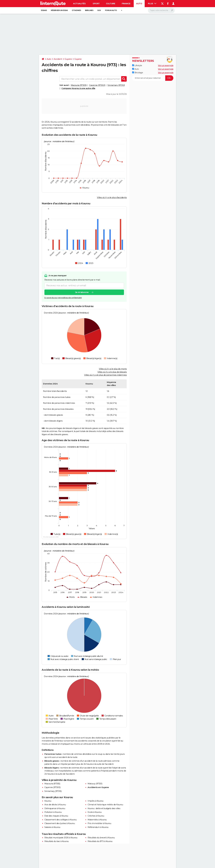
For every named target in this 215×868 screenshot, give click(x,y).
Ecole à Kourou (95, 812)
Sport (96, 4)
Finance (126, 4)
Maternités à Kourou (97, 820)
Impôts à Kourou (96, 801)
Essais (44, 10)
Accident (58, 59)
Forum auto (111, 10)
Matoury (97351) (95, 784)
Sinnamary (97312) (116, 85)
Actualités (79, 4)
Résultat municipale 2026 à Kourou (61, 838)
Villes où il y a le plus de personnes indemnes (105, 375)
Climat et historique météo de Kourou (105, 805)
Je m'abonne (82, 292)
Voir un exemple (166, 65)
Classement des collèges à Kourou (60, 820)
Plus (152, 4)
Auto (139, 4)
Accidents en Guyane (98, 787)
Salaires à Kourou (52, 827)
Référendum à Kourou (98, 827)
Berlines (89, 10)
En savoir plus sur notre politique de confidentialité (63, 298)
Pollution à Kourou (53, 812)
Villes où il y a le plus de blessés (112, 372)
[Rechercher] (161, 10)
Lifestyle (137, 65)
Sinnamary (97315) (53, 791)
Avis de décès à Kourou (55, 805)
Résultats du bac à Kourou (57, 841)
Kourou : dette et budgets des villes (104, 808)
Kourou (48, 801)
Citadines (76, 10)
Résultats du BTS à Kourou (100, 841)
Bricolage (138, 73)
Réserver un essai (59, 10)
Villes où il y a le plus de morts (113, 369)
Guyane (68, 59)
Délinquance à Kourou (55, 808)
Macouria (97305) (79, 85)
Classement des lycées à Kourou (60, 823)
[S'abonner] (153, 78)
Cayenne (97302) (97, 85)
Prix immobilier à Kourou (99, 823)
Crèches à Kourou (96, 816)
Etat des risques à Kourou (56, 816)
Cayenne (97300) (52, 787)
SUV (99, 10)
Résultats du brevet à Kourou (101, 838)
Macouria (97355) (52, 784)
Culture (111, 4)
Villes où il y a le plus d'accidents (112, 197)
